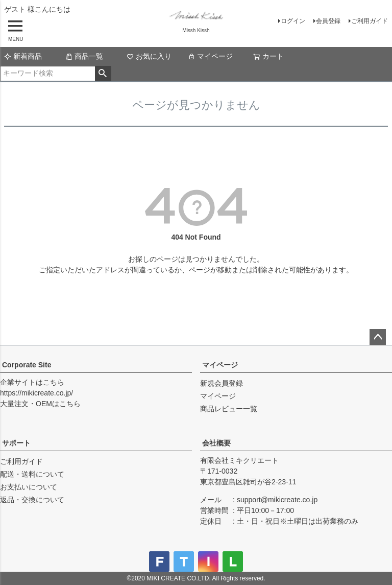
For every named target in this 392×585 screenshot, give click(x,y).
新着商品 (23, 56)
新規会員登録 (222, 383)
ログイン (293, 21)
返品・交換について (32, 500)
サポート (16, 443)
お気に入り (149, 56)
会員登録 (328, 21)
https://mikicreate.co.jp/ (36, 393)
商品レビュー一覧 (229, 409)
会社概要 (216, 443)
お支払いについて (29, 487)
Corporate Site (27, 365)
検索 (103, 74)
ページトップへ (378, 337)
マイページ (210, 56)
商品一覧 (84, 56)
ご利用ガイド (370, 21)
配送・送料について (32, 474)
